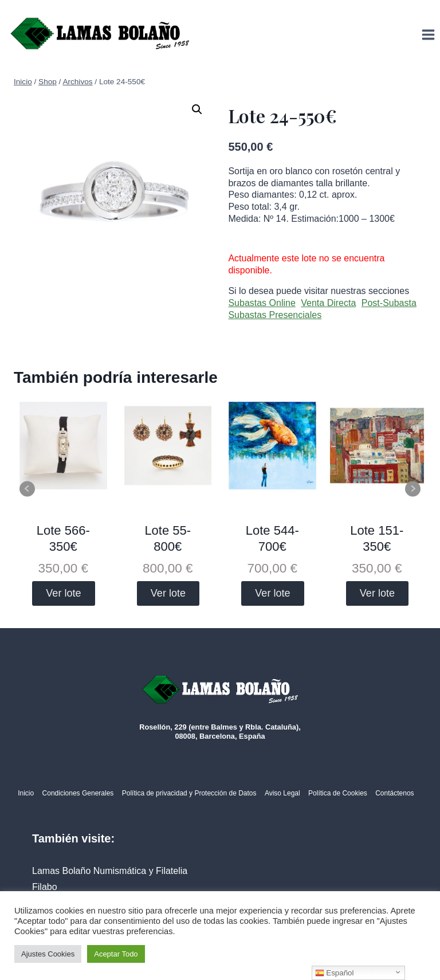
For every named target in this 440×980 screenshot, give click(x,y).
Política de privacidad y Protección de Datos (189, 793)
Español (335, 973)
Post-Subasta (389, 303)
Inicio (26, 793)
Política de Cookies (338, 793)
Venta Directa (328, 303)
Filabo (45, 887)
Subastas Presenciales (275, 315)
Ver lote (63, 593)
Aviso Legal (282, 793)
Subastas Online (262, 303)
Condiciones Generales (78, 793)
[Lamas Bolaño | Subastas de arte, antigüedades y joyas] (100, 35)
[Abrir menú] (428, 34)
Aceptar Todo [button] (116, 954)
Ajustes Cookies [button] (48, 954)
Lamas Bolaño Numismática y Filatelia (110, 871)
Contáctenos (394, 793)
